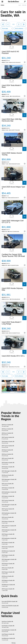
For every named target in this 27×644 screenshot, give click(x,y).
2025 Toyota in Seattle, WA (8, 447)
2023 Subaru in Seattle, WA (8, 497)
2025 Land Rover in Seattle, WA (9, 527)
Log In (20, 5)
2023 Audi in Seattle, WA (7, 451)
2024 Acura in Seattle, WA (8, 476)
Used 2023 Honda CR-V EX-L (13, 356)
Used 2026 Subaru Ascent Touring (12, 154)
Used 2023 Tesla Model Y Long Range (12, 323)
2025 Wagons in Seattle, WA (8, 581)
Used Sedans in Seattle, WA (8, 627)
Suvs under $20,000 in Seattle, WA (10, 602)
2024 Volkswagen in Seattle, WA (9, 480)
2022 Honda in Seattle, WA (8, 548)
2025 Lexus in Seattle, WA (8, 484)
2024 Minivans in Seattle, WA (8, 552)
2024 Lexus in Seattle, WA (8, 518)
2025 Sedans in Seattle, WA (8, 463)
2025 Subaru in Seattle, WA (8, 489)
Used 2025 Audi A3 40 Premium (10, 52)
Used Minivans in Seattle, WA (8, 639)
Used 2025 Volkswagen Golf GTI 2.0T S (13, 222)
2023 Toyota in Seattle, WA (8, 501)
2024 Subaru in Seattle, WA (8, 522)
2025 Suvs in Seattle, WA (7, 434)
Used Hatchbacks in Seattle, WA (9, 631)
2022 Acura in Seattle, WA (8, 577)
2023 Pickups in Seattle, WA (8, 564)
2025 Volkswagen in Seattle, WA (9, 472)
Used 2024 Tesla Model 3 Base (11, 86)
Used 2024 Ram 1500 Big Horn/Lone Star (12, 120)
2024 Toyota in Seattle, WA (8, 438)
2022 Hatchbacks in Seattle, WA (9, 539)
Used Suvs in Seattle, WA (7, 622)
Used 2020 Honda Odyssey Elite (12, 289)
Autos (2, 5)
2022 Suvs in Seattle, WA (7, 455)
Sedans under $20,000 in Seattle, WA (10, 607)
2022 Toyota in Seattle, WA (8, 510)
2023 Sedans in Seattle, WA (8, 468)
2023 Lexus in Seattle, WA (8, 459)
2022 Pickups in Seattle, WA (8, 573)
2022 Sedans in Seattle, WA (8, 543)
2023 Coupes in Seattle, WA (8, 590)
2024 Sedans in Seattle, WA (8, 442)
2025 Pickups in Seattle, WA (8, 535)
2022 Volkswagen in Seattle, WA (9, 560)
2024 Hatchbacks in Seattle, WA (9, 493)
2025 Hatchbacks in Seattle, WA (9, 531)
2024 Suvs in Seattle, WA (7, 425)
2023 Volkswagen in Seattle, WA (9, 505)
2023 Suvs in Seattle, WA (7, 430)
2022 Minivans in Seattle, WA (8, 585)
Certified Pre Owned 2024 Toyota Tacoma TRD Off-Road (13, 255)
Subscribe (24, 5)
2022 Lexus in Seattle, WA (8, 569)
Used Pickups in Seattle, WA (8, 635)
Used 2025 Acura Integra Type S (13, 188)
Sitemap (14, 643)
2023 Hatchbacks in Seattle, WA (9, 514)
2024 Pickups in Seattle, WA (8, 556)
